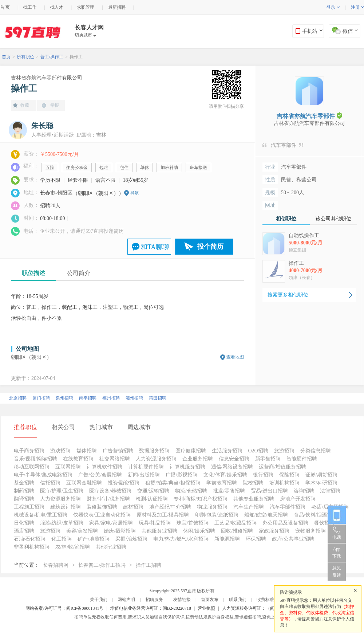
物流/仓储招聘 (191, 491)
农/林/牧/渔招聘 (73, 547)
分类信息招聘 (316, 451)
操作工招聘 (149, 565)
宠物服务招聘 (310, 531)
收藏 (25, 105)
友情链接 (182, 600)
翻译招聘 (24, 499)
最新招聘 (117, 7)
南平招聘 (88, 398)
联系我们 (238, 600)
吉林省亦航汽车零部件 (309, 116)
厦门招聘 (41, 398)
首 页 (5, 7)
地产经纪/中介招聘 (170, 507)
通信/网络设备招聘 (232, 467)
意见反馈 (337, 572)
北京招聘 (18, 398)
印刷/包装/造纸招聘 (217, 515)
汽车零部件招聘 (288, 507)
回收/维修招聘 (237, 531)
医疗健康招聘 (191, 451)
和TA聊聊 (155, 247)
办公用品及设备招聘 (285, 523)
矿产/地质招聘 (94, 539)
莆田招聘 (158, 398)
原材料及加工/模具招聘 (163, 515)
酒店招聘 (24, 531)
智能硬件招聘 (302, 459)
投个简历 (210, 247)
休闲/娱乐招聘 (199, 531)
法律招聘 (330, 491)
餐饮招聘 (324, 523)
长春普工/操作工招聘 (102, 565)
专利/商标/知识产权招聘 (201, 499)
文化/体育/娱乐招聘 (225, 475)
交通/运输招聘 (153, 491)
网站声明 (126, 600)
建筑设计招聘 (66, 507)
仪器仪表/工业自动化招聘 (102, 515)
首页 (6, 57)
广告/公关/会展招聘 (100, 475)
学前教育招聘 (222, 483)
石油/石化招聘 (30, 539)
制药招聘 (24, 491)
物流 (128, 307)
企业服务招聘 (198, 459)
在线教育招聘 (78, 459)
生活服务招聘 (227, 451)
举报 (55, 105)
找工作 (30, 7)
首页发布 (210, 600)
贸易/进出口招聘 (269, 491)
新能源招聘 (227, 539)
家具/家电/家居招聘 (111, 523)
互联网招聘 (68, 467)
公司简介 (79, 273)
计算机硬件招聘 (146, 467)
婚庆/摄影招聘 (120, 531)
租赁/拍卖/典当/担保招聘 (173, 483)
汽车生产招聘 (249, 507)
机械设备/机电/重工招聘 (41, 515)
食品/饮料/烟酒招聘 (316, 515)
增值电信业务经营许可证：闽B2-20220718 (151, 608)
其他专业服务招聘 (254, 499)
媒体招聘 (87, 451)
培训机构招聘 (284, 483)
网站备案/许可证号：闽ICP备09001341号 (64, 608)
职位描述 (33, 273)
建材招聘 (133, 507)
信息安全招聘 (234, 459)
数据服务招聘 (154, 451)
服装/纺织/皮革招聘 (62, 523)
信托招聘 (50, 483)
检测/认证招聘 (152, 499)
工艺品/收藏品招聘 (236, 523)
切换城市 (85, 35)
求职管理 (86, 7)
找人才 (57, 7)
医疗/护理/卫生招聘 (62, 491)
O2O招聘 (258, 451)
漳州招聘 (134, 398)
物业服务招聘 (212, 507)
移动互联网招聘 (32, 467)
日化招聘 (24, 523)
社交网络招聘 (115, 459)
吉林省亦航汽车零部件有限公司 (47, 78)
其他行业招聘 (111, 547)
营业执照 (206, 608)
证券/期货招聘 (321, 475)
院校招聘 (253, 483)
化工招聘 (62, 539)
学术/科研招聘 (321, 483)
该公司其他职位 (333, 219)
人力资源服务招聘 (156, 459)
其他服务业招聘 (159, 531)
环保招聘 (256, 539)
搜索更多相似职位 (288, 295)
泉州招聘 (64, 398)
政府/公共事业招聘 (293, 539)
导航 (135, 193)
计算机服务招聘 (187, 467)
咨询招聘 (304, 491)
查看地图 (235, 357)
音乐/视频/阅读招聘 (36, 459)
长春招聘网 (56, 565)
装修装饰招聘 (102, 507)
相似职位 (286, 219)
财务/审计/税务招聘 (108, 499)
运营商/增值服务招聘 (282, 467)
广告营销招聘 (118, 451)
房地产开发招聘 (298, 499)
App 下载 (337, 553)
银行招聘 (263, 475)
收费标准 (265, 600)
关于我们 (99, 600)
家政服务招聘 (274, 531)
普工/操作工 (52, 57)
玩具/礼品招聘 (155, 523)
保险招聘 (289, 475)
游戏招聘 (60, 451)
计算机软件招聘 (104, 467)
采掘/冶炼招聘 (131, 539)
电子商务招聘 (29, 451)
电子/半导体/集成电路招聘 (43, 475)
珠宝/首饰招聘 (193, 523)
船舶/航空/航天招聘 (266, 515)
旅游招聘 (284, 451)
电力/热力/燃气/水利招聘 (181, 539)
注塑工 (110, 307)
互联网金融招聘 (84, 483)
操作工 (76, 57)
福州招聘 (111, 398)
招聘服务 (154, 600)
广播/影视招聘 (182, 475)
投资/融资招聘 (124, 483)
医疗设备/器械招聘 (110, 491)
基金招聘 (24, 483)
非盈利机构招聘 (32, 547)
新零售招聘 (268, 459)
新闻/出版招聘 (144, 475)
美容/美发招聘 (82, 531)
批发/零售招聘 (229, 491)
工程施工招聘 (29, 507)
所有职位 (25, 57)
